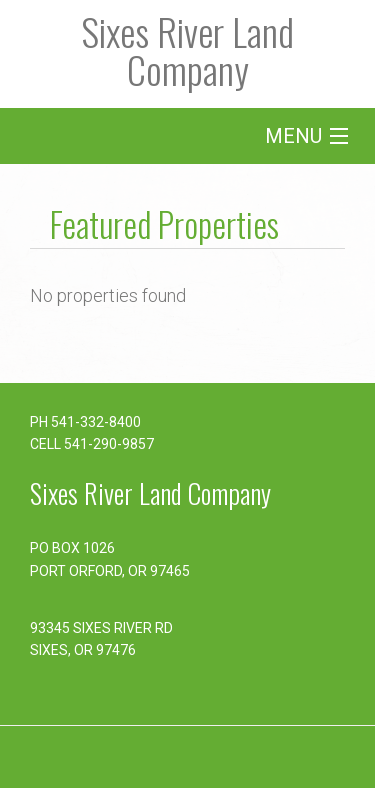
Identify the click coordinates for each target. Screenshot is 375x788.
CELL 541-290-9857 (92, 444)
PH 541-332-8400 (85, 422)
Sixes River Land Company (187, 50)
